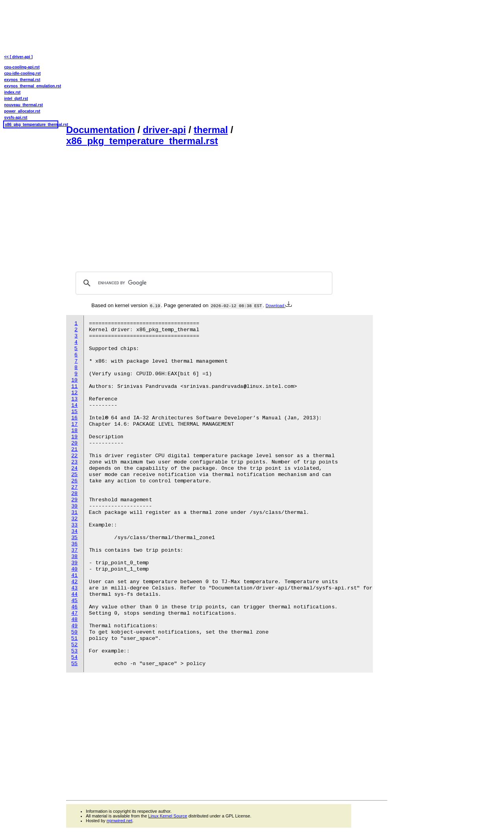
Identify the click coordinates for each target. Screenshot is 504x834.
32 (74, 519)
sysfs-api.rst (16, 118)
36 (74, 544)
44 (74, 594)
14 (74, 405)
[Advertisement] (227, 61)
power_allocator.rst (22, 111)
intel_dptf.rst (16, 99)
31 (74, 512)
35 (74, 538)
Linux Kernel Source (168, 816)
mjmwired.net (120, 821)
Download (279, 306)
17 (74, 424)
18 (74, 431)
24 (74, 468)
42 (74, 582)
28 (74, 494)
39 (74, 563)
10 (74, 380)
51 (74, 638)
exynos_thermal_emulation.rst (31, 86)
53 (74, 651)
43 (74, 588)
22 (74, 456)
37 (74, 550)
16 (74, 418)
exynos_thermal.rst (22, 80)
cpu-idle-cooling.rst (23, 73)
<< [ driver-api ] (19, 57)
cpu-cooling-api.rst (22, 67)
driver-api (164, 130)
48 (74, 620)
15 (74, 412)
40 (74, 569)
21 (74, 449)
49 (74, 626)
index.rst (13, 92)
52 (74, 645)
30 (74, 506)
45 (74, 601)
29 (74, 500)
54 (74, 657)
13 (74, 399)
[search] (203, 283)
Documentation (101, 130)
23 (74, 462)
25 (74, 475)
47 (74, 613)
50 (74, 632)
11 (74, 386)
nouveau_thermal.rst (24, 105)
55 (74, 664)
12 (74, 393)
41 (74, 575)
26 (74, 481)
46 (74, 607)
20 (74, 443)
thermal (211, 130)
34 (74, 531)
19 (74, 437)
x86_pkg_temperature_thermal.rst (142, 141)
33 (74, 525)
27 (74, 487)
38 (74, 557)
